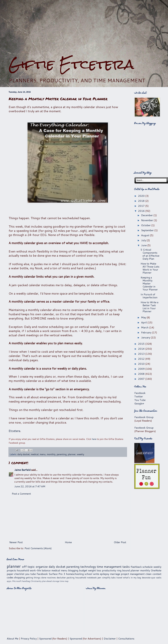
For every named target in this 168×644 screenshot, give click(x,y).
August (146, 235)
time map (64, 581)
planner (72, 454)
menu (43, 454)
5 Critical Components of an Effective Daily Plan (150, 254)
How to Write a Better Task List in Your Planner (149, 307)
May (144, 317)
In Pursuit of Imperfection (149, 296)
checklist (19, 574)
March (145, 327)
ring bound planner (128, 570)
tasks (126, 567)
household (23, 570)
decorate (146, 577)
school (88, 574)
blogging (73, 570)
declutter (61, 577)
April (144, 322)
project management (133, 574)
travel (119, 577)
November (147, 220)
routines (51, 577)
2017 (142, 206)
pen (99, 577)
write (96, 574)
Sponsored (45, 638)
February (147, 332)
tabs (113, 577)
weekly (80, 454)
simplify (106, 577)
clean (149, 574)
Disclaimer (110, 638)
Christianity (36, 581)
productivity (109, 570)
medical (35, 454)
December (147, 215)
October (146, 225)
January (146, 337)
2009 (142, 369)
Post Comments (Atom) (38, 548)
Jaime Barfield (22, 470)
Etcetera (14, 431)
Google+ (139, 403)
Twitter (139, 396)
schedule (148, 567)
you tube (30, 574)
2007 (142, 379)
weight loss (95, 570)
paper (10, 574)
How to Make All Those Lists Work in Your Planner (150, 268)
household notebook (86, 577)
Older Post (120, 542)
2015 (142, 344)
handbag (26, 581)
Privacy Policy (29, 638)
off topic (28, 567)
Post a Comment (21, 494)
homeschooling (75, 574)
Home (68, 542)
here (94, 439)
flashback (136, 567)
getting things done (36, 577)
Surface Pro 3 (57, 574)
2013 (142, 354)
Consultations (126, 638)
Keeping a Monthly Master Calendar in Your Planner (149, 283)
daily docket (24, 454)
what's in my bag (132, 577)
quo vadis (156, 577)
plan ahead (47, 581)
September (148, 230)
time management (109, 567)
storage (56, 581)
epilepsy (105, 574)
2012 (142, 359)
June (144, 245)
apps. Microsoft (14, 581)
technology (88, 567)
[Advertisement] (84, 28)
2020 (142, 196)
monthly (51, 454)
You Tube (140, 400)
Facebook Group (144, 417)
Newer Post (16, 542)
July (144, 240)
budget (83, 570)
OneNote (156, 570)
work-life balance (40, 570)
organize (42, 567)
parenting (62, 454)
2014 (142, 349)
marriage (115, 574)
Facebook (140, 393)
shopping (19, 577)
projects (11, 570)
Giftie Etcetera (71, 64)
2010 (142, 364)
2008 (142, 374)
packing (71, 577)
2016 (142, 211)
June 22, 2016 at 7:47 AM (30, 486)
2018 (142, 201)
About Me (13, 638)
